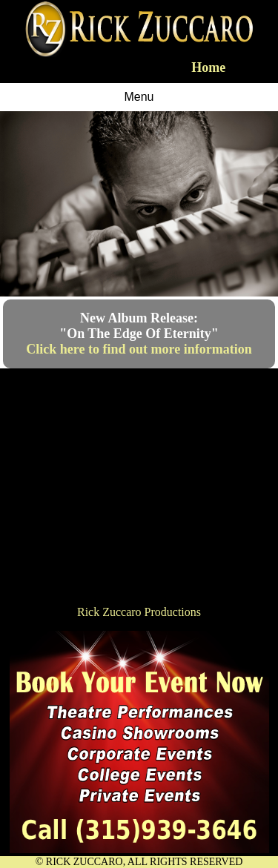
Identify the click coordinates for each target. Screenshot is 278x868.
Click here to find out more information (139, 349)
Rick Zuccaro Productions (139, 612)
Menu (139, 97)
